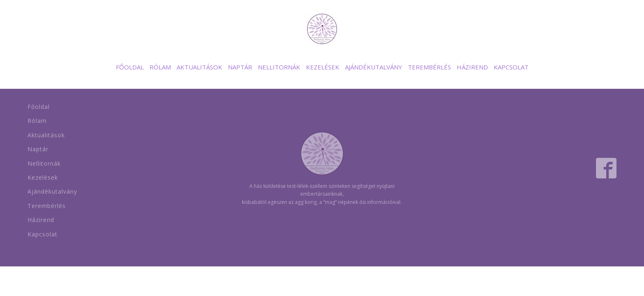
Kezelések (323, 67)
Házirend (472, 67)
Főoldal (130, 67)
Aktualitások (199, 67)
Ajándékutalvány (374, 67)
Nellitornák (279, 67)
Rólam (160, 67)
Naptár (240, 67)
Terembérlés (429, 67)
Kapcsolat (511, 67)
